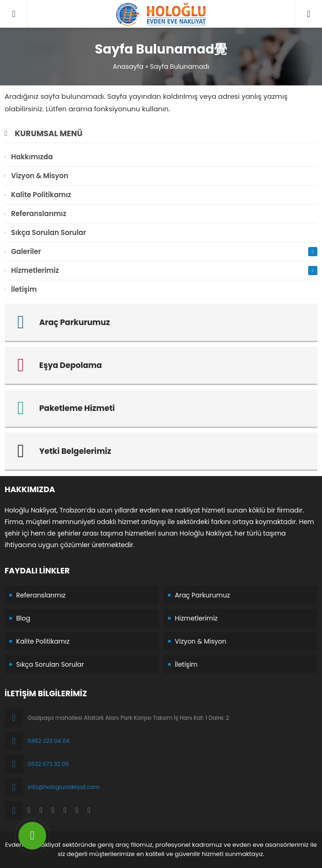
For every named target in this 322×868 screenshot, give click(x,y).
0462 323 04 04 (48, 741)
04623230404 (308, 5)
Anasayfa (128, 66)
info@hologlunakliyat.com (64, 787)
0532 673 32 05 (48, 764)
